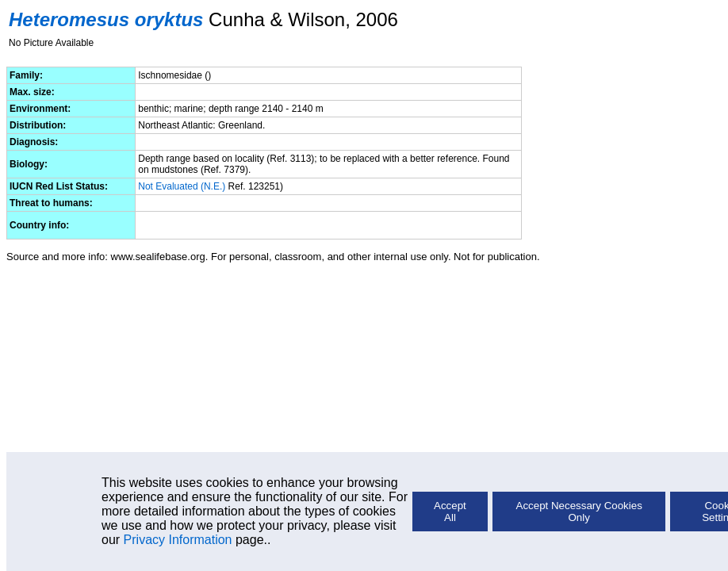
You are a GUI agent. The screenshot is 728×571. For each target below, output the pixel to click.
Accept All (450, 512)
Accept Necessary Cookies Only (579, 512)
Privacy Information (178, 540)
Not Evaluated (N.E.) (182, 186)
